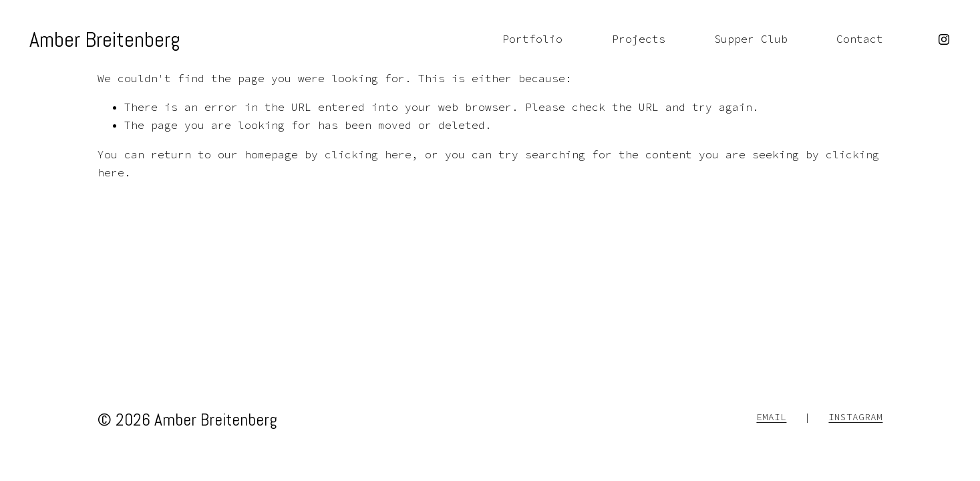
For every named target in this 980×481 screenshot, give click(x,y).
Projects (639, 39)
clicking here (368, 154)
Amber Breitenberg (105, 39)
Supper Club (751, 39)
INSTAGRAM (855, 417)
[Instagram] (944, 39)
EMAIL (771, 417)
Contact (860, 39)
